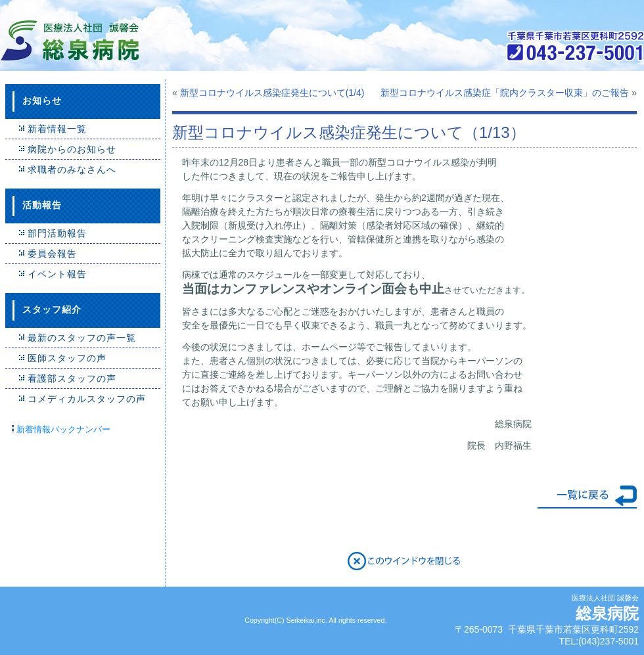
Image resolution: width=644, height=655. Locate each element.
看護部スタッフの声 (72, 378)
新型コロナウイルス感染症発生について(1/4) (272, 93)
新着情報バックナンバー (63, 429)
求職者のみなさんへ (72, 169)
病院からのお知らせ (72, 149)
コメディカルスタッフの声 (87, 399)
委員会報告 (52, 254)
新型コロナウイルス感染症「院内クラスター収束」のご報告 (505, 93)
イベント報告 (57, 274)
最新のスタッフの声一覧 (82, 338)
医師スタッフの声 (67, 358)
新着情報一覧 (57, 129)
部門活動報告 (57, 233)
